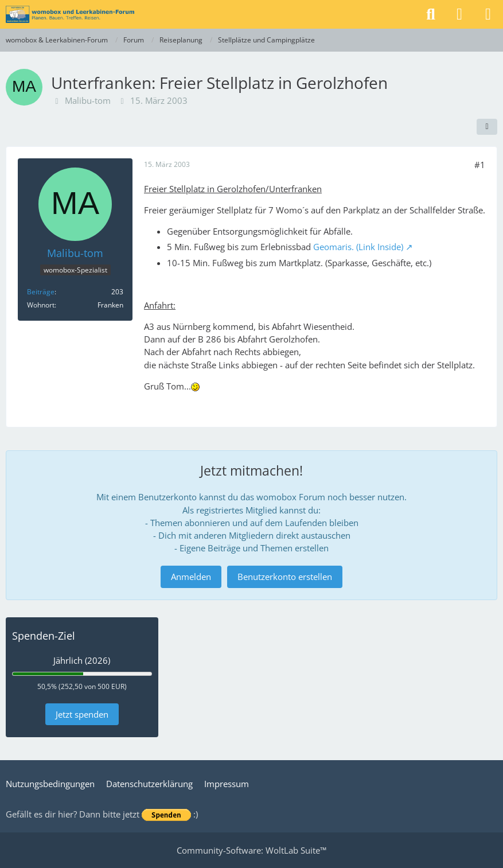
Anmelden (191, 577)
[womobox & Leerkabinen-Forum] (70, 14)
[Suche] (431, 14)
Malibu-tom (88, 100)
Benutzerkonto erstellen (285, 577)
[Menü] (488, 14)
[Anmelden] (459, 14)
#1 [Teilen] (480, 165)
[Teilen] (487, 127)
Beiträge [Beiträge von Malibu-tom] (41, 292)
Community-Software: (251, 850)
